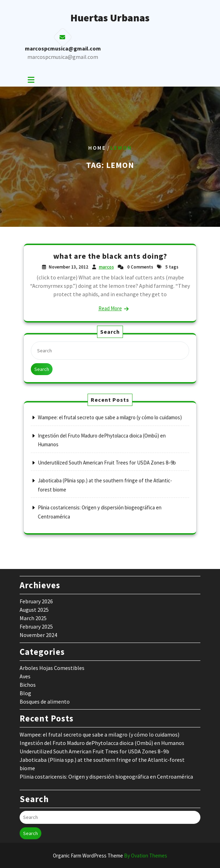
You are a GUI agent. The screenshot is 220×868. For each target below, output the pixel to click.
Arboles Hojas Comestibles (52, 668)
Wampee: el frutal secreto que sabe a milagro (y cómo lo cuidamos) (110, 417)
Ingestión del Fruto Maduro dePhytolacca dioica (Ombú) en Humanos (102, 743)
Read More (110, 308)
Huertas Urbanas (110, 18)
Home (97, 148)
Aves (25, 676)
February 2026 (36, 601)
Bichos (28, 685)
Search (42, 369)
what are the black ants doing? (110, 256)
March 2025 (33, 618)
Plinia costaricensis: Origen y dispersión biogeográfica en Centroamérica (106, 777)
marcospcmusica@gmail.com (63, 57)
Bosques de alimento (45, 701)
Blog (25, 693)
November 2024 (38, 635)
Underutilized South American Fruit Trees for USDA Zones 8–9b (107, 463)
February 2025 (36, 626)
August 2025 (34, 610)
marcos (106, 267)
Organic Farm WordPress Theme (110, 856)
